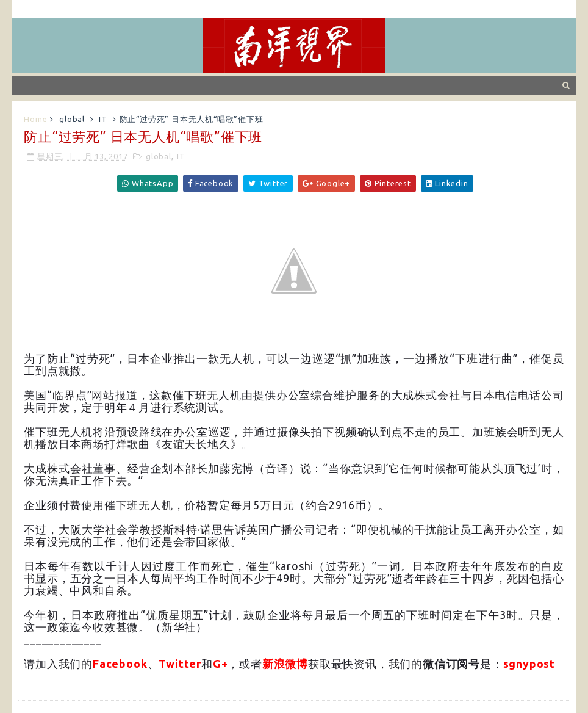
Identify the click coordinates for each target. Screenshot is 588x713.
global (72, 119)
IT (103, 119)
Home (35, 119)
